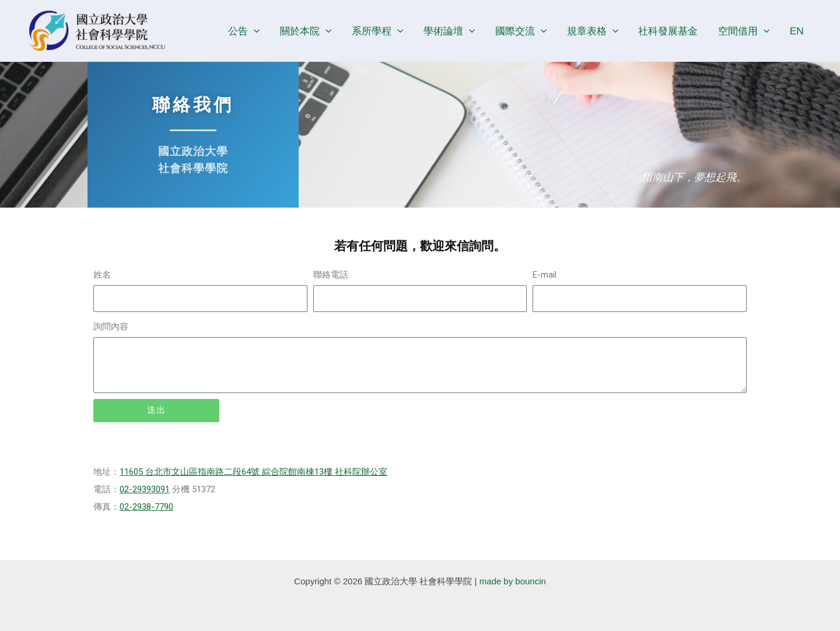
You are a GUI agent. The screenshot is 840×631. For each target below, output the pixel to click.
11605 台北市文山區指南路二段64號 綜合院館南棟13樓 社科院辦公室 (253, 472)
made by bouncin (513, 581)
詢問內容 (111, 327)
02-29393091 (145, 489)
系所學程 (377, 31)
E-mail (545, 275)
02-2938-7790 (146, 507)
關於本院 (306, 31)
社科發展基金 (668, 31)
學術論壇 (449, 31)
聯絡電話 (331, 275)
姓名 (102, 275)
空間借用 (744, 31)
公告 (244, 31)
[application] (254, 31)
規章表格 (593, 31)
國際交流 (521, 31)
